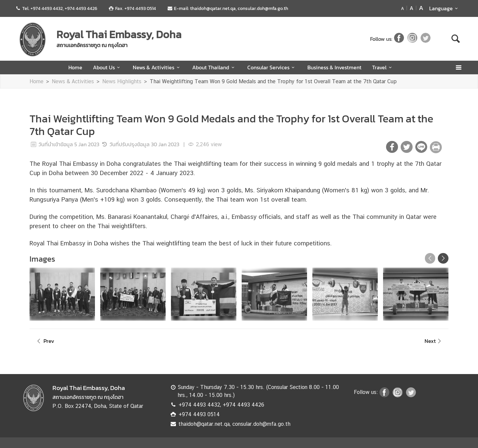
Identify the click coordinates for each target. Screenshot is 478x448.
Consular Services (272, 67)
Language (445, 8)
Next (434, 341)
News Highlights (122, 81)
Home (75, 67)
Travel (383, 67)
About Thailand (214, 67)
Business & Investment (334, 67)
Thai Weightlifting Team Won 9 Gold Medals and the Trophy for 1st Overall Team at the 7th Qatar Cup (273, 81)
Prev (44, 341)
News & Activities (157, 67)
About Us (108, 67)
